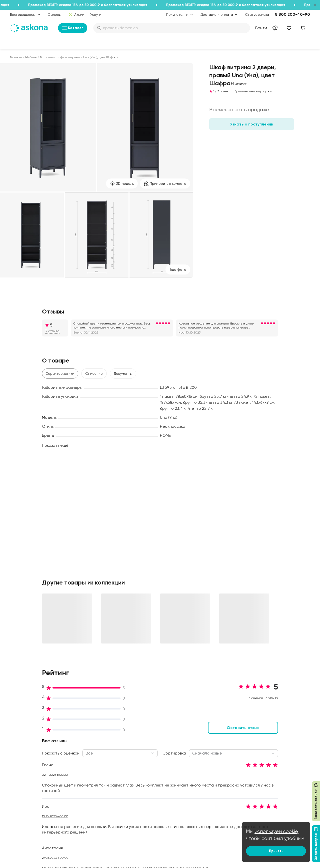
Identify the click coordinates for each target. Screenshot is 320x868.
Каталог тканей (147, 766)
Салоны (54, 14)
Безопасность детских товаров (215, 759)
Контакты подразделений (280, 738)
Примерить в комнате (165, 183)
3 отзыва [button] (52, 331)
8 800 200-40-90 (292, 14)
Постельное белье (26, 780)
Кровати (17, 745)
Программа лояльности (154, 759)
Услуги (96, 14)
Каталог (73, 28)
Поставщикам (269, 766)
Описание (94, 373)
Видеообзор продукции (92, 787)
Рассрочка (143, 799)
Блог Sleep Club (210, 738)
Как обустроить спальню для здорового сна (220, 747)
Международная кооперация (283, 794)
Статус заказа (257, 14)
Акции (76, 14)
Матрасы (18, 738)
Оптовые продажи (274, 745)
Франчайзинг (269, 773)
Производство (84, 766)
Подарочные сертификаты (157, 752)
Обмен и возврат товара (155, 806)
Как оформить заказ (151, 773)
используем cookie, (277, 831)
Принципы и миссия (88, 738)
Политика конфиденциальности (152, 782)
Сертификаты (84, 780)
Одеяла (17, 773)
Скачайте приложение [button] (80, 845)
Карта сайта (145, 827)
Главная (16, 57)
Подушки (17, 766)
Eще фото (178, 269)
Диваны (16, 752)
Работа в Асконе (86, 759)
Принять (276, 851)
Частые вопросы (86, 801)
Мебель (31, 57)
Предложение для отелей (280, 780)
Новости (79, 794)
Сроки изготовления (151, 813)
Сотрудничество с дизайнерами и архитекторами (274, 806)
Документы (123, 373)
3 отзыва (223, 91)
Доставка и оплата (150, 745)
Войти (261, 28)
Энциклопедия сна (212, 769)
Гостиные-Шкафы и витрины (60, 57)
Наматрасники (22, 759)
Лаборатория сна (87, 773)
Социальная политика (91, 745)
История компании (88, 752)
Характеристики (60, 373)
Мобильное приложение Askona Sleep (216, 778)
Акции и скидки (147, 738)
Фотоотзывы (20, 794)
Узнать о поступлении (252, 124)
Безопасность (146, 820)
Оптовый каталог (273, 787)
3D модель (122, 183)
